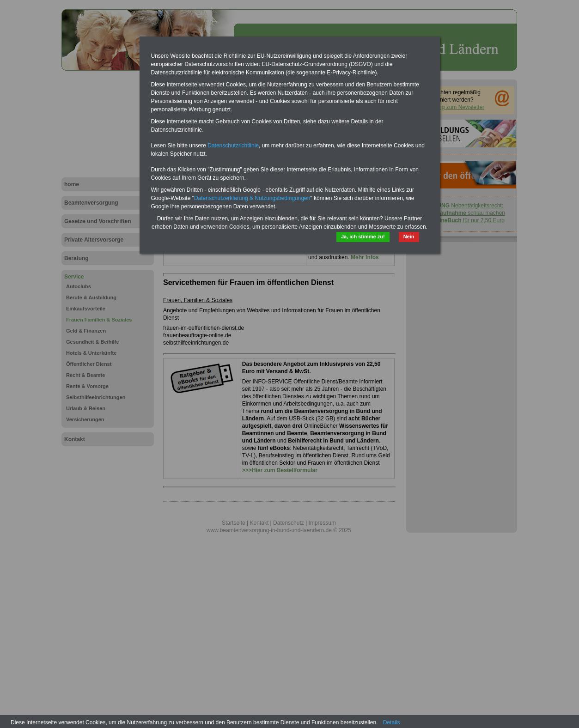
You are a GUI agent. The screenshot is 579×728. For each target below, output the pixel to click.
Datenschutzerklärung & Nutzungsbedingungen (252, 198)
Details (392, 722)
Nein (409, 237)
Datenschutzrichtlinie (233, 146)
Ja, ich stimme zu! (363, 237)
